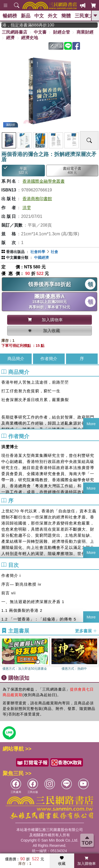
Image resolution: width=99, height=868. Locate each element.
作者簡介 (49, 359)
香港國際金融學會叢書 (44, 181)
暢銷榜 (10, 16)
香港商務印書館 (37, 199)
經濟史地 (30, 38)
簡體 (66, 16)
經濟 (10, 38)
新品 (26, 16)
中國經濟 (41, 258)
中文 (39, 16)
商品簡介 (16, 359)
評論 (56, 46)
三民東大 (84, 16)
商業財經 (85, 32)
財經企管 (62, 32)
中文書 (40, 32)
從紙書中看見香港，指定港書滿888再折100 (32, 25)
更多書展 (86, 631)
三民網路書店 (15, 32)
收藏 (62, 861)
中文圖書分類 (17, 258)
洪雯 (27, 208)
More (91, 424)
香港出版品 (15, 252)
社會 (54, 252)
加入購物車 (87, 861)
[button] (95, 655)
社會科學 (38, 252)
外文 (53, 16)
